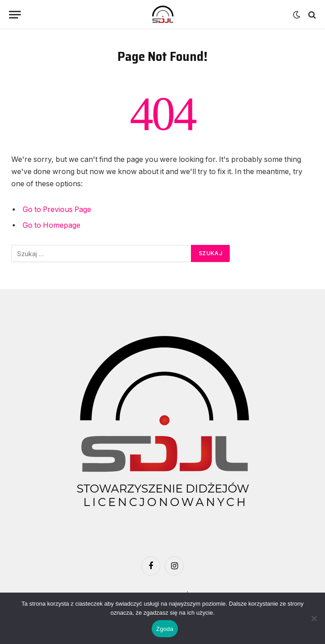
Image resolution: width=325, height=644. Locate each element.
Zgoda (165, 629)
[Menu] (15, 15)
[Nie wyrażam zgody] (314, 618)
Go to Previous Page (57, 209)
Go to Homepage (51, 225)
